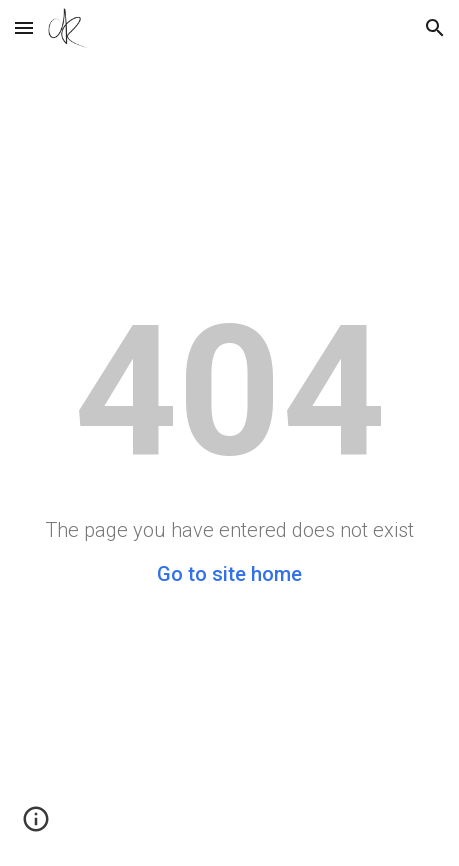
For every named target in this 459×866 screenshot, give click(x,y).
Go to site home (229, 574)
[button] (24, 27)
